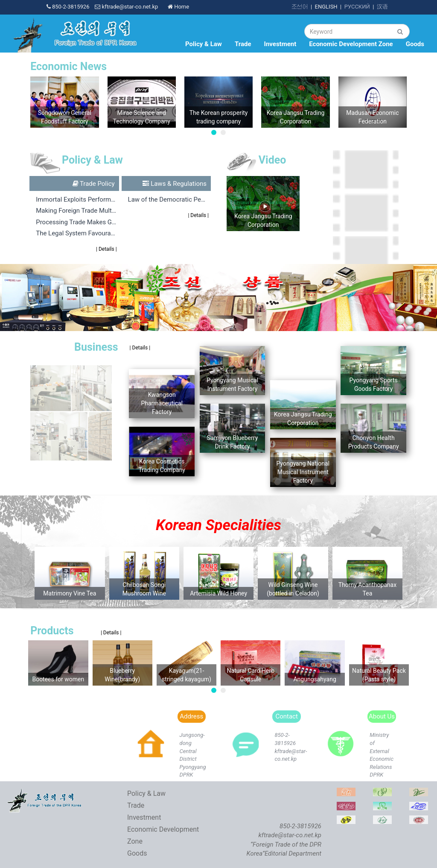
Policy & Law (204, 44)
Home (178, 7)
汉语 (382, 7)
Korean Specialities (218, 525)
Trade (243, 44)
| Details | (106, 249)
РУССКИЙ (357, 7)
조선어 (300, 7)
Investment (280, 44)
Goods (415, 44)
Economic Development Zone (351, 44)
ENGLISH (326, 7)
